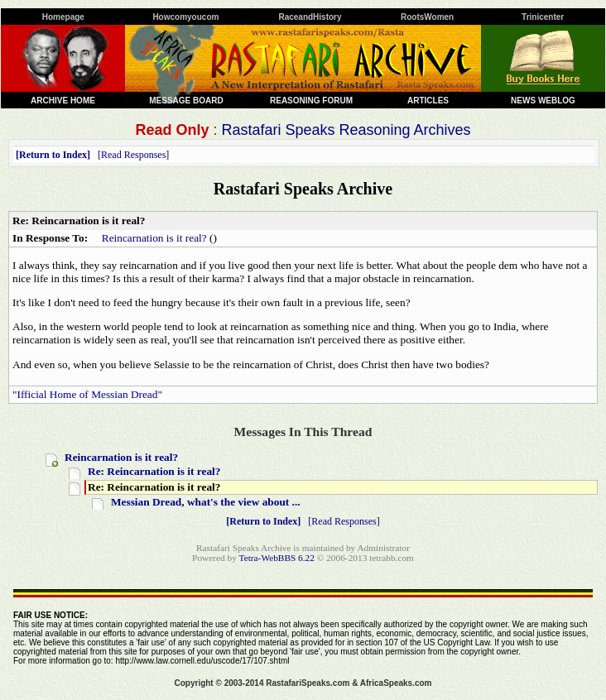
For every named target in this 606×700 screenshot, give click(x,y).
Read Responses (133, 155)
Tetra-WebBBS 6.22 (277, 558)
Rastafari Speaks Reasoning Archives (346, 130)
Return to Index (53, 155)
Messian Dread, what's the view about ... (206, 502)
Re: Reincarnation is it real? (154, 471)
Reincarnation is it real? (154, 238)
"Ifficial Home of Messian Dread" (87, 394)
